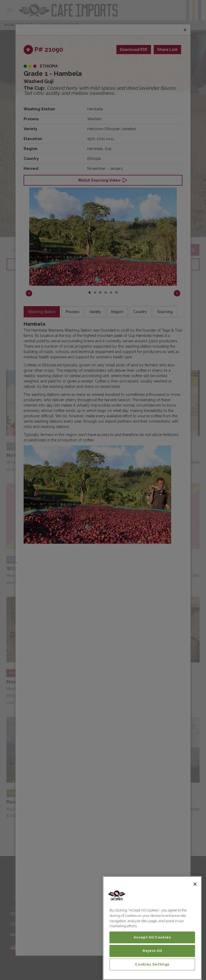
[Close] (195, 884)
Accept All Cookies (152, 937)
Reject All (152, 951)
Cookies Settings (152, 964)
